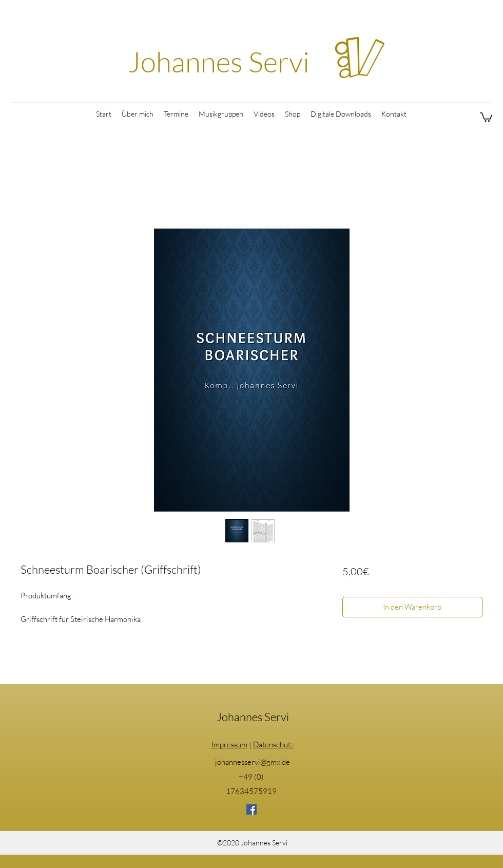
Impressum (229, 744)
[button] (486, 117)
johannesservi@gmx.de (253, 762)
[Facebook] (252, 809)
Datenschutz (274, 744)
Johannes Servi (219, 61)
